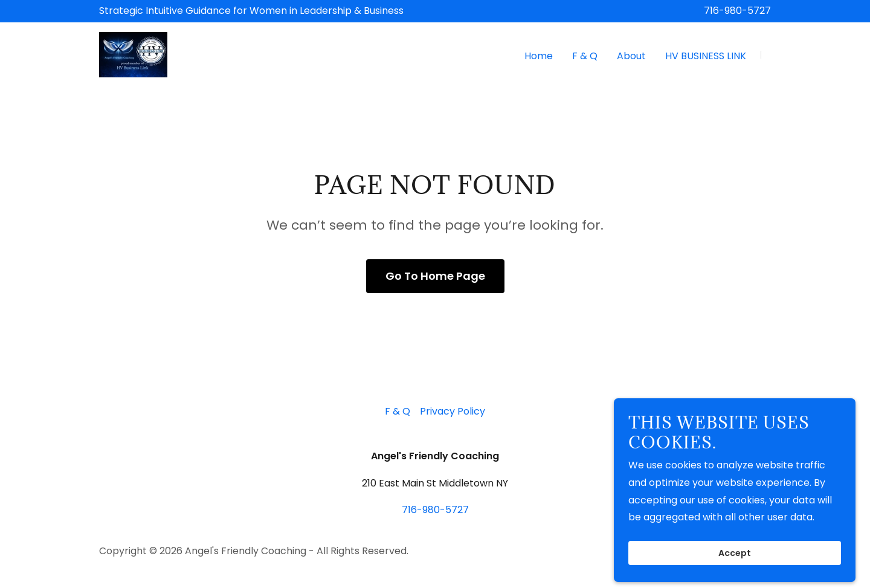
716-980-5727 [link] (737, 11)
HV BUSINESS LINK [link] (706, 56)
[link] (133, 54)
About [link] (631, 56)
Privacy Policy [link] (453, 411)
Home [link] (539, 56)
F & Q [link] (585, 56)
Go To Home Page (435, 276)
